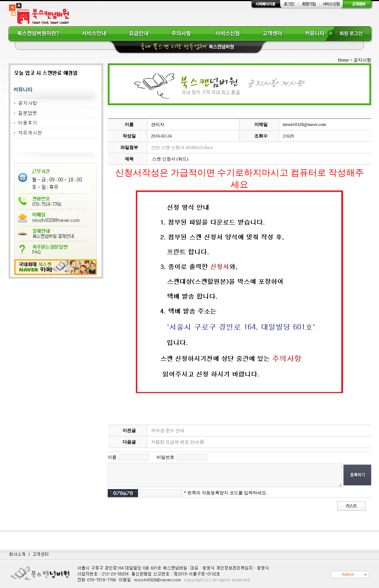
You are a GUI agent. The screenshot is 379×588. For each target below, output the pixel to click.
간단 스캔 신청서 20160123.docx (182, 147)
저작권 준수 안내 (168, 431)
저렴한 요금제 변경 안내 (175, 442)
